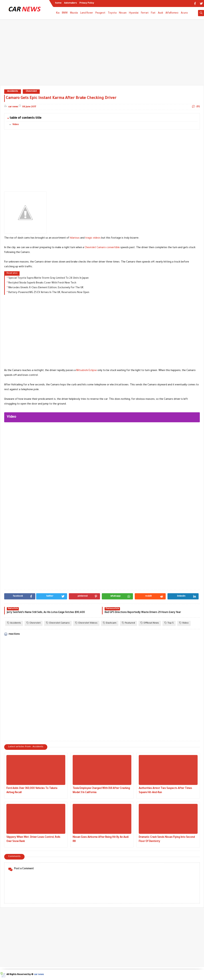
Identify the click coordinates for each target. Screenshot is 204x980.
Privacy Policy (87, 3)
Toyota (112, 13)
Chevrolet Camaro (58, 623)
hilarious (75, 238)
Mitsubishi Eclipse (87, 371)
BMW (65, 13)
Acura (184, 13)
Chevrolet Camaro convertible (102, 248)
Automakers (70, 3)
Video (16, 125)
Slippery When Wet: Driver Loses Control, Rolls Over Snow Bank (33, 839)
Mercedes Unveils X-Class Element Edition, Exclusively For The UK (46, 288)
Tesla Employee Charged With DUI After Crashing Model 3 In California (101, 791)
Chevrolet (31, 91)
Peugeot (100, 13)
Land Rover (87, 13)
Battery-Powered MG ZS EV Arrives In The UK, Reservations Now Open (49, 293)
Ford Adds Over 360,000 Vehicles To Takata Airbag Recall (32, 791)
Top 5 (169, 623)
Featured (128, 623)
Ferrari (145, 13)
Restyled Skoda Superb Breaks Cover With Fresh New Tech (42, 283)
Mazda (74, 13)
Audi (160, 13)
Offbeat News (150, 623)
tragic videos (93, 238)
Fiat (153, 13)
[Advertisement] (102, 54)
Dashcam (110, 623)
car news (39, 975)
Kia (58, 13)
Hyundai (134, 13)
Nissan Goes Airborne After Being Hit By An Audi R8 (101, 839)
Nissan (123, 13)
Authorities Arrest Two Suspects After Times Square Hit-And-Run (165, 791)
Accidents (13, 91)
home (58, 3)
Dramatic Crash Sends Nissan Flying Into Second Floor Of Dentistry (167, 839)
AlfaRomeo (172, 13)
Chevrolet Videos (86, 623)
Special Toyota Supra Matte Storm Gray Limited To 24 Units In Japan (49, 278)
